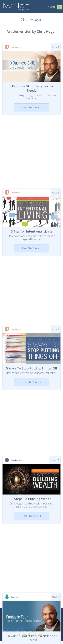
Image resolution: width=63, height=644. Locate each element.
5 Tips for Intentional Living (31, 222)
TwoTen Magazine (19, 628)
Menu (51, 7)
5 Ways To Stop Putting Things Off (31, 349)
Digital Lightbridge (27, 631)
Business (15, 560)
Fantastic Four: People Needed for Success (32, 601)
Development (17, 432)
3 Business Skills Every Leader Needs (32, 88)
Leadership (16, 47)
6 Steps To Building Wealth (32, 471)
